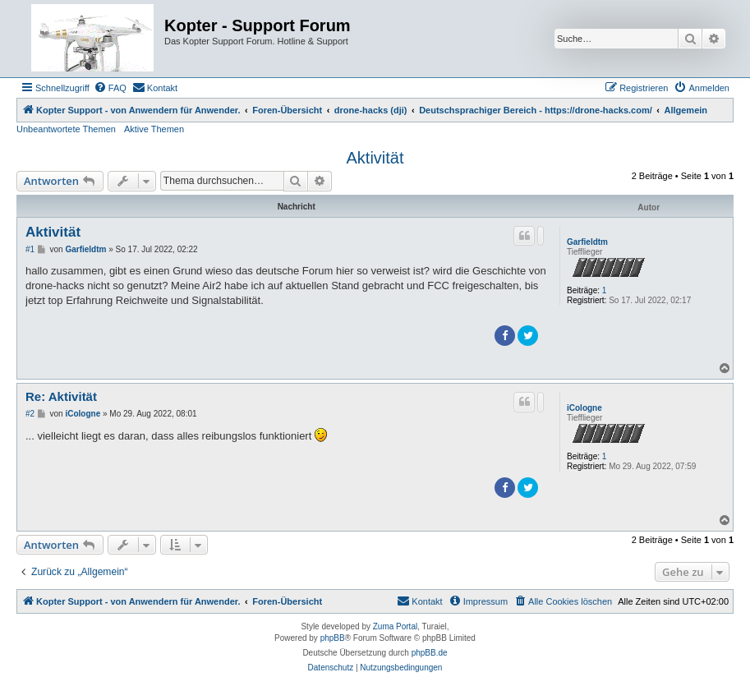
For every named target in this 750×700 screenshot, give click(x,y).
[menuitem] (110, 88)
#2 (30, 414)
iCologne (584, 408)
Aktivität (375, 158)
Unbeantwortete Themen (66, 129)
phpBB (333, 638)
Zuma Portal (395, 626)
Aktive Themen (154, 129)
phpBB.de (430, 653)
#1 (30, 249)
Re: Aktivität (61, 396)
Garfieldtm (587, 242)
